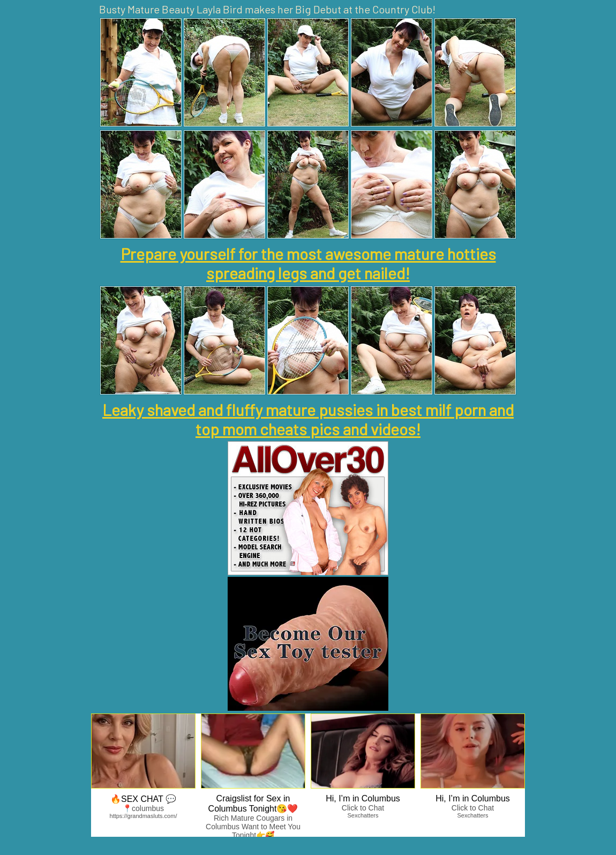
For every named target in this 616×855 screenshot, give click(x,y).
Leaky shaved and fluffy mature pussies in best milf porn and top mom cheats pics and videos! (308, 419)
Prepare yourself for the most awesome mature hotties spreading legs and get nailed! (308, 263)
